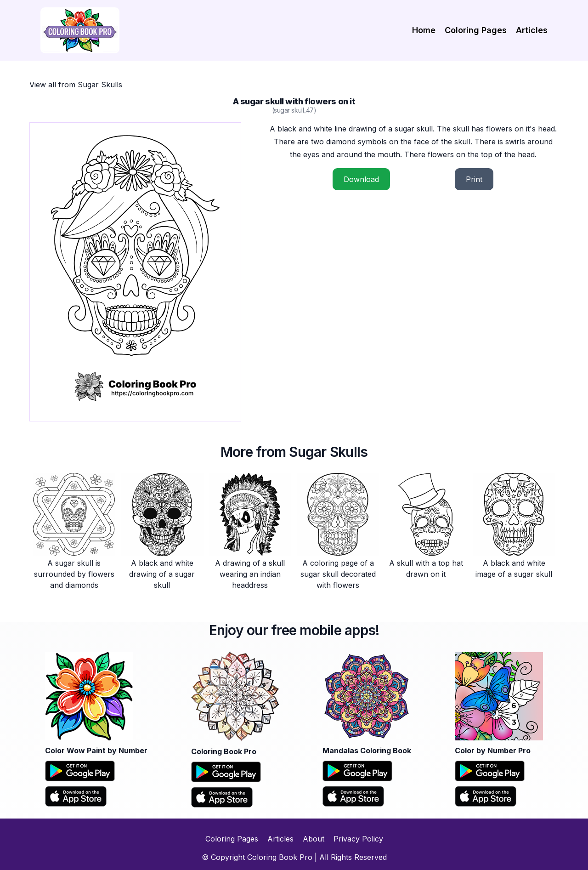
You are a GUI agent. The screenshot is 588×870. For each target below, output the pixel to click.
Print (474, 179)
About (314, 839)
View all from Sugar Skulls (76, 85)
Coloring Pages (476, 30)
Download (361, 179)
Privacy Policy (358, 839)
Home (424, 30)
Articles (532, 30)
